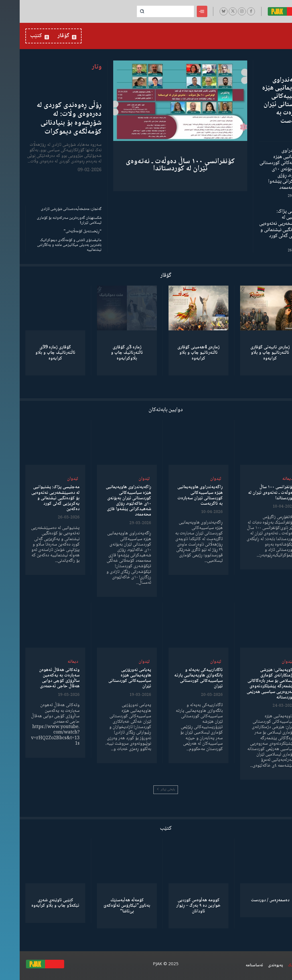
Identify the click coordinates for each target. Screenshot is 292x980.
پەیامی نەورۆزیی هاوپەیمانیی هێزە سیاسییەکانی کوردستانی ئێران (110, 678)
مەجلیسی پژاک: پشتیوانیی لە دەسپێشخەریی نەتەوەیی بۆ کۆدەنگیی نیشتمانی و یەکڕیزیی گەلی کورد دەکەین (263, 227)
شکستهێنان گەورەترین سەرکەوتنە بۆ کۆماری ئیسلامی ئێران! (49, 220)
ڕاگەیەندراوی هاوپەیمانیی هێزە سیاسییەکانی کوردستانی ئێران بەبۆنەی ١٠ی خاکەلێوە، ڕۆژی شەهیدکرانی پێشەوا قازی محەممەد (263, 169)
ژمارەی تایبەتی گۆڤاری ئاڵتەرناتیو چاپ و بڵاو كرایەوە (250, 353)
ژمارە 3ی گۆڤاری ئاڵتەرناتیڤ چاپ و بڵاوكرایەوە (107, 353)
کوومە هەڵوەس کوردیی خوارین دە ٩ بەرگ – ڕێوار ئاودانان (179, 906)
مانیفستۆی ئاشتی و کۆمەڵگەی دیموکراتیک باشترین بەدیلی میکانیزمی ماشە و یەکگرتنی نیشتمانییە (50, 245)
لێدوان (196, 479)
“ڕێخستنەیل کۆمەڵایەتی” (63, 231)
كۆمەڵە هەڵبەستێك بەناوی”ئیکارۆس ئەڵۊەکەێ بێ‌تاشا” (107, 906)
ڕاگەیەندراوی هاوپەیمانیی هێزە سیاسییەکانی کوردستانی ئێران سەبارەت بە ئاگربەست (264, 101)
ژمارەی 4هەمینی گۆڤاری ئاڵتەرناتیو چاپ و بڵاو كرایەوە (179, 353)
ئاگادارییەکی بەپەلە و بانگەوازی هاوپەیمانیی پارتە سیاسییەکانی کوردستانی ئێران (179, 678)
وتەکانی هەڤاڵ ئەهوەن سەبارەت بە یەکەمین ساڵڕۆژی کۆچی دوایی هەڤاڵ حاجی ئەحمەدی (40, 678)
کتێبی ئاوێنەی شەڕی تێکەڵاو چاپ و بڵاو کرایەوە (36, 903)
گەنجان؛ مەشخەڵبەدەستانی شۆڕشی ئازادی (51, 209)
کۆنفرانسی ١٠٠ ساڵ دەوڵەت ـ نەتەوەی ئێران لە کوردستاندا (161, 165)
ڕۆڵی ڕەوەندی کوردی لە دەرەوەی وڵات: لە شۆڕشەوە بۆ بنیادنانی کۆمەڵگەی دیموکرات (49, 119)
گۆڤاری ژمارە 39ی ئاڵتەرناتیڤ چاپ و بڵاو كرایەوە (36, 353)
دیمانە (268, 479)
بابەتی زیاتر (146, 790)
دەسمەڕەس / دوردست (251, 900)
